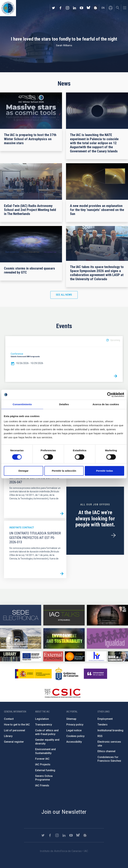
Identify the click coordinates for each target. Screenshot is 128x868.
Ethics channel (106, 751)
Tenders (102, 725)
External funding (45, 770)
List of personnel (14, 730)
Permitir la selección (64, 471)
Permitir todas (105, 471)
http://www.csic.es (62, 693)
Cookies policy (75, 736)
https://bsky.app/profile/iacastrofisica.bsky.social (88, 8)
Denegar (23, 471)
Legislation (42, 719)
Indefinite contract (22, 528)
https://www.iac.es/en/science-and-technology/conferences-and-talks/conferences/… (107, 615)
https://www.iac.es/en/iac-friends (75, 656)
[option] (64, 359)
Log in (110, 8)
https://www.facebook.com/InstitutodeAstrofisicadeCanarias (60, 8)
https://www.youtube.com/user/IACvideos (81, 8)
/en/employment (113, 535)
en (103, 8)
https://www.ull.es (96, 674)
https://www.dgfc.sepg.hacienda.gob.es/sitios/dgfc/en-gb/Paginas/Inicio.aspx (32, 656)
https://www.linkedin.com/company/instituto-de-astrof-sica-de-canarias (74, 8)
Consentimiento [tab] (22, 404)
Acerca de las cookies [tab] (106, 404)
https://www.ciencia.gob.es (33, 674)
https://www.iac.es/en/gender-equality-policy (107, 639)
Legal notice (74, 730)
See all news (64, 295)
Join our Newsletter (64, 812)
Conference (17, 354)
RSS (100, 736)
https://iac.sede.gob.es (21, 615)
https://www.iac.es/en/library (10, 656)
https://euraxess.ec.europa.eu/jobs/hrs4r (96, 656)
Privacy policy (75, 725)
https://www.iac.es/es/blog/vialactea (95, 8)
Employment (105, 719)
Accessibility (74, 742)
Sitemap (71, 719)
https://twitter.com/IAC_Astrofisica (53, 8)
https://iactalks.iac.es (64, 615)
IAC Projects (43, 764)
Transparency (44, 725)
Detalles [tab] (64, 404)
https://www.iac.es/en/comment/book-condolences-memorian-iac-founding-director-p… (118, 656)
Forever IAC (42, 759)
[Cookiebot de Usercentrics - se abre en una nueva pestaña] (110, 395)
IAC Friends (42, 785)
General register (14, 742)
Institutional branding (110, 730)
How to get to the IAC (17, 725)
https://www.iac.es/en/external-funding (53, 656)
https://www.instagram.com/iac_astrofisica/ (67, 8)
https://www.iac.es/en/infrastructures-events (21, 639)
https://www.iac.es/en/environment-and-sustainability (64, 639)
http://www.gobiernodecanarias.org (67, 674)
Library (8, 736)
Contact (9, 719)
